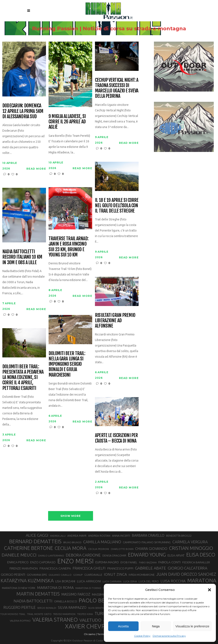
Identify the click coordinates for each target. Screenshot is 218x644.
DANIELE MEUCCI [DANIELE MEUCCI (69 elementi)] (19, 555)
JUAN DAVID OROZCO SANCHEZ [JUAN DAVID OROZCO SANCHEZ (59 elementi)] (186, 574)
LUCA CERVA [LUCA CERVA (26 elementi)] (130, 581)
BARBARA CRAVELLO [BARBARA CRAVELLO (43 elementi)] (148, 535)
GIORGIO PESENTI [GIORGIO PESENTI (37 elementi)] (13, 575)
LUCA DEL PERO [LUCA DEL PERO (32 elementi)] (149, 581)
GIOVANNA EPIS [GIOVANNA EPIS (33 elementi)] (37, 575)
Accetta (123, 626)
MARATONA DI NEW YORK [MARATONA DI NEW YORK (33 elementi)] (19, 588)
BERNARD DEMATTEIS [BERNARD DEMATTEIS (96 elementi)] (35, 541)
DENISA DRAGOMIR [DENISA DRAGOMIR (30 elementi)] (114, 555)
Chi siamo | (90, 634)
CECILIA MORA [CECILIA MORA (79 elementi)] (71, 548)
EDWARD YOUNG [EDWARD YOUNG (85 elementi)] (147, 555)
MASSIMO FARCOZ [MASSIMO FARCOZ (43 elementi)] (76, 594)
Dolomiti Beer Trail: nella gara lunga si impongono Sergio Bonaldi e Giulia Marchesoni (67, 364)
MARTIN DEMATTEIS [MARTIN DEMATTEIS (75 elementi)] (38, 594)
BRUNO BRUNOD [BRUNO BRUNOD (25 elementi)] (72, 542)
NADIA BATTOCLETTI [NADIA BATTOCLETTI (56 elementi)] (33, 601)
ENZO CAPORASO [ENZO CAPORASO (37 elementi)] (43, 562)
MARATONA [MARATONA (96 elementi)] (202, 580)
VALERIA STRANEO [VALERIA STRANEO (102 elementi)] (55, 620)
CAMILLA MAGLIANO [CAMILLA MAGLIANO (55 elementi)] (102, 542)
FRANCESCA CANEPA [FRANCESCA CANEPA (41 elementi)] (55, 568)
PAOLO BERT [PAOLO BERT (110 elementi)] (95, 600)
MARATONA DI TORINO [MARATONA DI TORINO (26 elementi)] (88, 588)
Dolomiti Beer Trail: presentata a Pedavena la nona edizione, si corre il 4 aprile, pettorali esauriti (23, 377)
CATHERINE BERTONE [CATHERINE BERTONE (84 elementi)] (29, 548)
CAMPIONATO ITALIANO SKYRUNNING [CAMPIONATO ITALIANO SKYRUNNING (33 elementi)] (147, 542)
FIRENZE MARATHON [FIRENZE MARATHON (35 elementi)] (24, 568)
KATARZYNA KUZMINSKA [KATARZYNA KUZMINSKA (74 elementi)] (27, 581)
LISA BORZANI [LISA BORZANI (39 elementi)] (65, 581)
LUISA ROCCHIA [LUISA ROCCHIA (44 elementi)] (173, 581)
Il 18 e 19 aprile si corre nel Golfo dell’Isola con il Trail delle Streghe (117, 205)
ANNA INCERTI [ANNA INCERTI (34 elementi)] (121, 536)
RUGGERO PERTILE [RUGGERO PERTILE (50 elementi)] (19, 607)
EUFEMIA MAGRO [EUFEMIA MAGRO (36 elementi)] (107, 562)
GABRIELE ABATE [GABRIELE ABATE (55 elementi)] (151, 568)
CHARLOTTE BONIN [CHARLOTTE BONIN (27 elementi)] (122, 549)
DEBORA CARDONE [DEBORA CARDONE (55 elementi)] (83, 555)
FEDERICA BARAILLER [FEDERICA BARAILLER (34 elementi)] (196, 562)
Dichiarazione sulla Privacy (169, 636)
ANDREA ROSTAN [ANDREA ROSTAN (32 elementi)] (99, 536)
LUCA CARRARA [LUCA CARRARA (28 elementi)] (112, 581)
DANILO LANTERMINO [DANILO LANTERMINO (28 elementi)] (51, 556)
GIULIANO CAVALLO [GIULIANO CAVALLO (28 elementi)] (60, 575)
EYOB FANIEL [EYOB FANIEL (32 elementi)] (129, 562)
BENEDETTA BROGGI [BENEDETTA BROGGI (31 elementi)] (179, 536)
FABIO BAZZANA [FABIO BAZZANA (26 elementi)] (148, 562)
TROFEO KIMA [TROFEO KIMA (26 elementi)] (85, 614)
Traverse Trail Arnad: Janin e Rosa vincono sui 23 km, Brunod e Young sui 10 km (68, 247)
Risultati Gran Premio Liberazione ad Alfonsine (115, 321)
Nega (156, 626)
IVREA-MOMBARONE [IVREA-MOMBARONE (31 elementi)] (142, 575)
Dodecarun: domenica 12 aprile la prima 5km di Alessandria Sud (23, 111)
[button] (209, 590)
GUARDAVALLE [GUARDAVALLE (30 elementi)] (93, 575)
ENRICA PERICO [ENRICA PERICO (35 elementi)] (18, 562)
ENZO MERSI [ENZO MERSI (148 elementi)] (75, 561)
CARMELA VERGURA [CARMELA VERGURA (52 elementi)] (190, 542)
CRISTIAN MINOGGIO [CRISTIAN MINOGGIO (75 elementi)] (191, 548)
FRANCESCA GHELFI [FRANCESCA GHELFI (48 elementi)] (89, 568)
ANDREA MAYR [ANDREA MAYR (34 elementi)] (77, 536)
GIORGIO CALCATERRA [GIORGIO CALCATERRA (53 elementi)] (188, 568)
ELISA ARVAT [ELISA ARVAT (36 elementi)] (176, 555)
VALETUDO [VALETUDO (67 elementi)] (90, 620)
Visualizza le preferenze (192, 626)
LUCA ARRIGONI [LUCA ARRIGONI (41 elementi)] (89, 581)
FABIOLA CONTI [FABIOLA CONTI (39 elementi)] (169, 562)
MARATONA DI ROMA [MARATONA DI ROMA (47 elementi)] (55, 588)
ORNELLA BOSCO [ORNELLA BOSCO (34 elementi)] (66, 601)
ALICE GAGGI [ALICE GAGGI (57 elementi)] (37, 535)
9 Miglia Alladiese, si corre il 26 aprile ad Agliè (67, 122)
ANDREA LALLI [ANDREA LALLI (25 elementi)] (58, 536)
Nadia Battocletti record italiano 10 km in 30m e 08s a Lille (22, 257)
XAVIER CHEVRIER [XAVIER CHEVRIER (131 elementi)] (89, 626)
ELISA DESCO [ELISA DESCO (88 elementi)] (201, 555)
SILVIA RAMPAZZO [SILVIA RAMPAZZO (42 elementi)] (72, 608)
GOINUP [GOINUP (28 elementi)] (78, 575)
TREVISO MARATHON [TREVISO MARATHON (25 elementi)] (64, 614)
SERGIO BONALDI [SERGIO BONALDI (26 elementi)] (47, 608)
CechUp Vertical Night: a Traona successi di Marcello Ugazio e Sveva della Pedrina (117, 88)
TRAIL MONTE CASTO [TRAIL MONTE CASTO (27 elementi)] (39, 614)
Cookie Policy (142, 636)
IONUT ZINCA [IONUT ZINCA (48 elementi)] (115, 574)
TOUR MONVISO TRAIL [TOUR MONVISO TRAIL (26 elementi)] (13, 614)
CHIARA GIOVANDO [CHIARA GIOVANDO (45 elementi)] (151, 549)
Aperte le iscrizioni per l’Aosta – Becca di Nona (116, 438)
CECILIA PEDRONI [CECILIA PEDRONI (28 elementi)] (99, 549)
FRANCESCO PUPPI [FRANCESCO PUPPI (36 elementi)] (120, 568)
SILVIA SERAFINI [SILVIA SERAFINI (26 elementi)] (96, 608)
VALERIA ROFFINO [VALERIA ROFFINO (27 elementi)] (20, 621)
